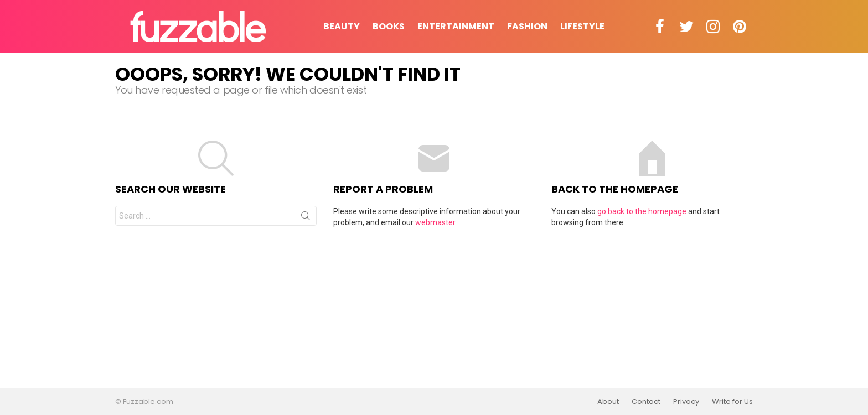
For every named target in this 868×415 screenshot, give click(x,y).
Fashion (527, 26)
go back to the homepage (642, 211)
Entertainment (456, 26)
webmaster (435, 222)
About (608, 402)
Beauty (342, 26)
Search (306, 218)
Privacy (686, 402)
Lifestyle (582, 26)
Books (389, 26)
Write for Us (732, 402)
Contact (646, 402)
